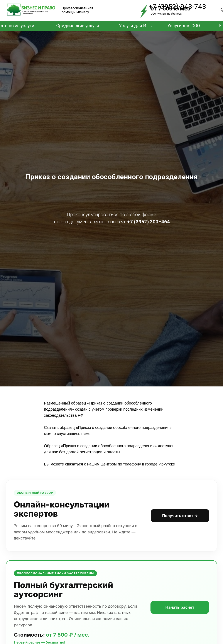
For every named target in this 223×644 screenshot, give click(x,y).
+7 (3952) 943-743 (177, 7)
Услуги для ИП (134, 26)
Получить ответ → (178, 517)
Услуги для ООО (184, 26)
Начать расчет (178, 611)
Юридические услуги (77, 26)
